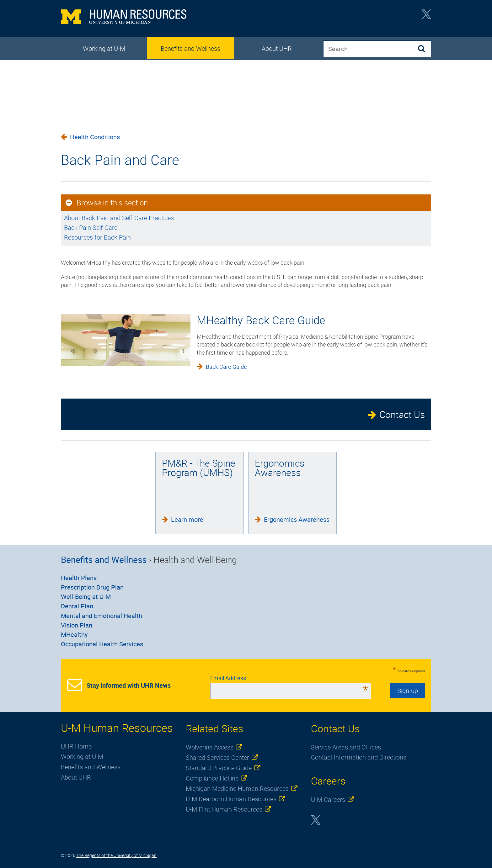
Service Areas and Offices (346, 747)
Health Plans (79, 578)
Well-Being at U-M (86, 597)
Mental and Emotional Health (102, 616)
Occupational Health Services (102, 644)
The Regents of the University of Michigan (116, 855)
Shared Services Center (217, 757)
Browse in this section (112, 203)
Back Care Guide (226, 367)
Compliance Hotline (212, 778)
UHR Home (76, 746)
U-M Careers (328, 799)
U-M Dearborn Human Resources (231, 799)
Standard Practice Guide (219, 768)
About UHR (277, 48)
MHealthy (74, 635)
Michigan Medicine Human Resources (237, 789)
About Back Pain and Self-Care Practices (119, 218)
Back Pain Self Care (91, 228)
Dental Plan (77, 606)
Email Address (289, 678)
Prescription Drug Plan (92, 587)
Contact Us (402, 414)
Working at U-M (104, 48)
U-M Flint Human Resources (224, 809)
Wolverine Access (210, 747)
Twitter (426, 16)
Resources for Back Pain (97, 237)
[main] (246, 211)
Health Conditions (95, 137)
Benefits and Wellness (190, 48)
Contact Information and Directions (359, 757)
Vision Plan (77, 625)
